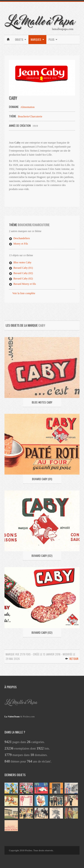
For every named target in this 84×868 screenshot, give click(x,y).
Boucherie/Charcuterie (30, 116)
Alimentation (27, 107)
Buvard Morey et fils (22, 284)
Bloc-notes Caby (20, 262)
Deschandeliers (19, 238)
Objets (21, 39)
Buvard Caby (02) (21, 273)
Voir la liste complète (24, 293)
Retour (72, 659)
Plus (53, 39)
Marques (37, 39)
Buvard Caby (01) (21, 268)
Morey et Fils (18, 244)
